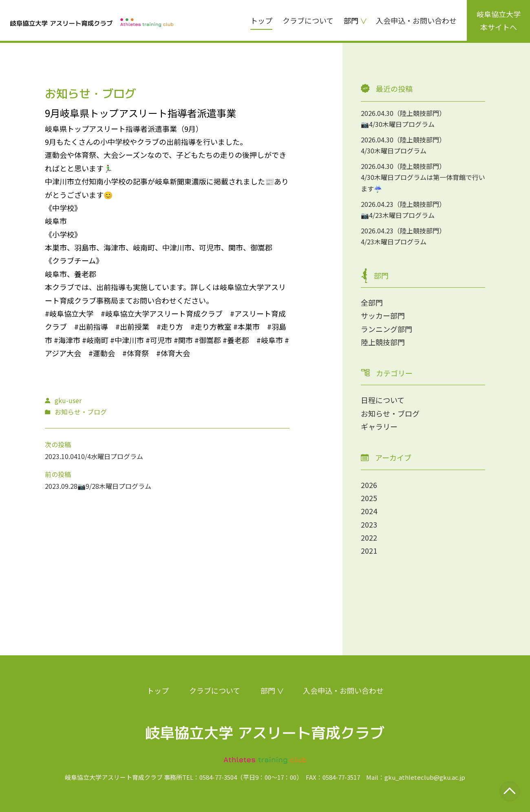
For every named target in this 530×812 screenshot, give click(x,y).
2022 (369, 537)
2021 (369, 550)
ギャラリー (379, 426)
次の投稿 (58, 444)
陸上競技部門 (383, 342)
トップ (261, 20)
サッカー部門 (383, 315)
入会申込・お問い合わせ (416, 20)
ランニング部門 (386, 329)
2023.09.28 (61, 486)
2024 (369, 511)
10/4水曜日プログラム (110, 456)
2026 (369, 485)
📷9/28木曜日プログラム (114, 486)
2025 (369, 498)
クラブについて (308, 20)
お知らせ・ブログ (390, 413)
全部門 (372, 302)
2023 (369, 524)
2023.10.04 (61, 456)
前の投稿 (58, 474)
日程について (383, 400)
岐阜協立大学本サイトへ (499, 20)
